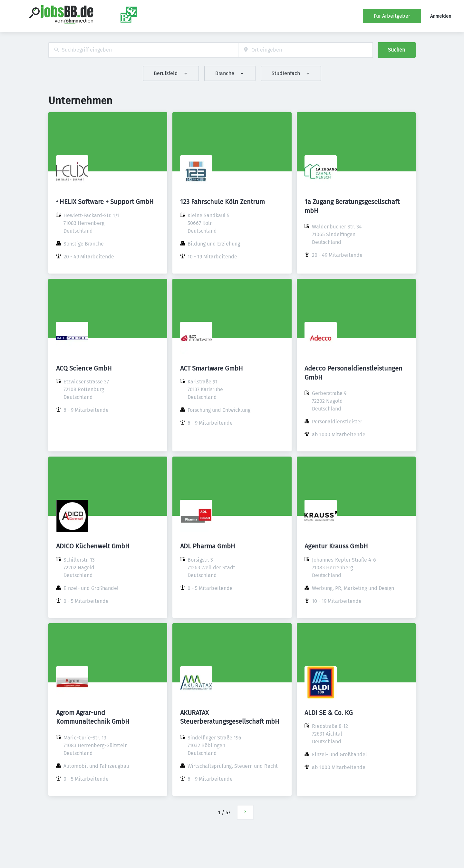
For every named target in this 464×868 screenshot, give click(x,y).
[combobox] (143, 50)
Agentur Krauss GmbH (336, 546)
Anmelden (441, 16)
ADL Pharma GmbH (208, 546)
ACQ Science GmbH (84, 368)
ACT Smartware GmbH (212, 368)
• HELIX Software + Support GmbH (105, 202)
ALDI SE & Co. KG (329, 713)
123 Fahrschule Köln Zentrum (222, 202)
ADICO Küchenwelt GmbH (93, 546)
